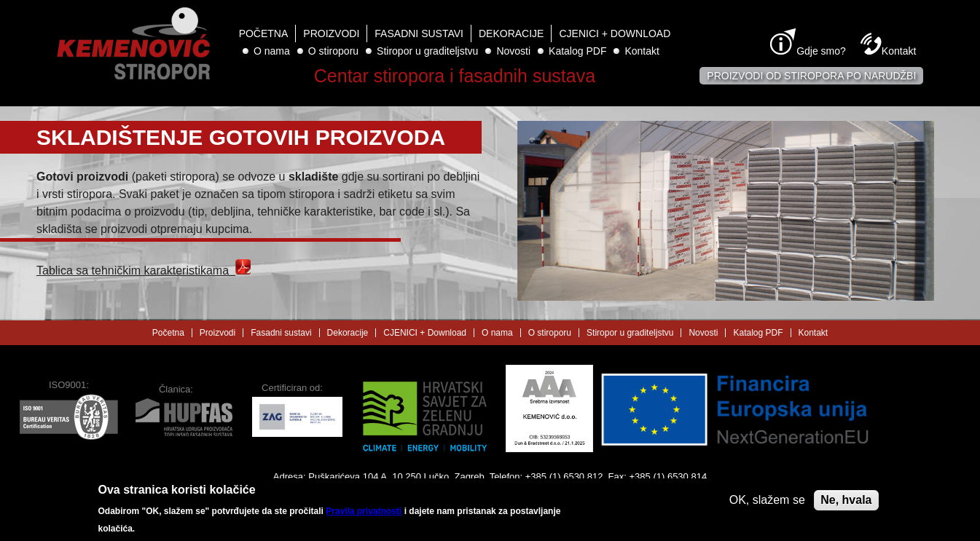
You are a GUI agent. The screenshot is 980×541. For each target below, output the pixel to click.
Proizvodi (331, 33)
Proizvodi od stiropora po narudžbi (811, 76)
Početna (264, 33)
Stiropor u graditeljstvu (427, 51)
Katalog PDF (577, 51)
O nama (272, 51)
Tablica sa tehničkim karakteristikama (144, 270)
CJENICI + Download (615, 33)
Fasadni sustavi (419, 33)
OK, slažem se (767, 504)
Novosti (513, 51)
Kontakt (642, 51)
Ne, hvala (846, 504)
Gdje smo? (821, 51)
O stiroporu (333, 51)
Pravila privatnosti (364, 516)
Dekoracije (511, 33)
